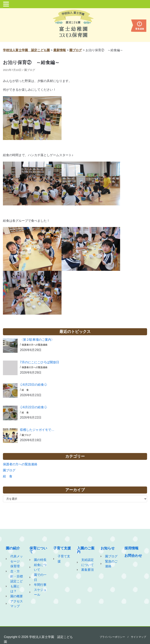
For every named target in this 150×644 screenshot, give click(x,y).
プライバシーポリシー (112, 637)
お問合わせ (133, 556)
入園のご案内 (86, 550)
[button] (7, 4)
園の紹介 (13, 548)
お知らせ (108, 548)
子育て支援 (62, 548)
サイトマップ (138, 637)
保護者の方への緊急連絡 (35, 345)
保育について (38, 550)
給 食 (25, 390)
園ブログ (30, 70)
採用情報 (131, 548)
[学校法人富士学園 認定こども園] (75, 24)
